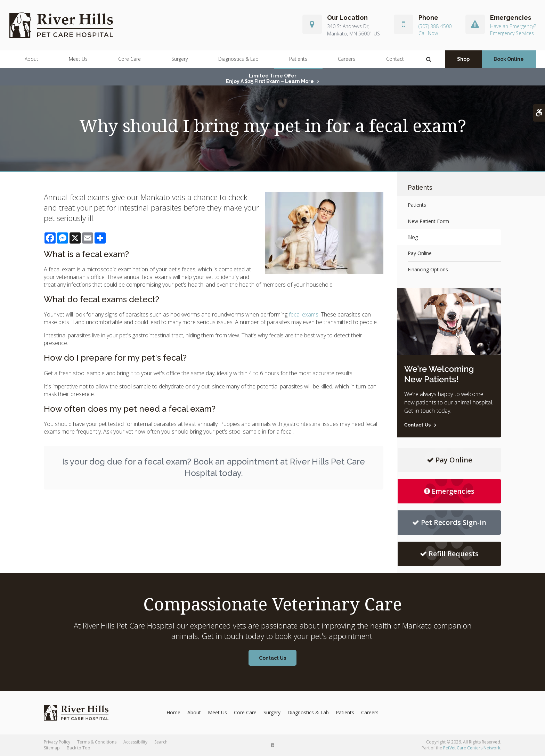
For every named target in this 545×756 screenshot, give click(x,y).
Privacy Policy (57, 742)
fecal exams (304, 314)
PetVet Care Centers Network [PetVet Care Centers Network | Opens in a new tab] (472, 748)
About (31, 59)
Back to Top (79, 748)
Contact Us (272, 658)
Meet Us (78, 59)
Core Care (129, 59)
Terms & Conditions (97, 742)
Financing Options (428, 269)
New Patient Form (428, 221)
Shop (463, 59)
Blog (413, 237)
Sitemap (52, 748)
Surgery (180, 59)
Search (161, 742)
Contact (395, 59)
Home (173, 712)
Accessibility (135, 742)
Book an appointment (236, 462)
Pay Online (420, 253)
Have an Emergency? (513, 27)
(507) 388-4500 (435, 27)
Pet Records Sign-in (449, 522)
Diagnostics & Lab (238, 59)
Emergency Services (512, 34)
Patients (298, 59)
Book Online (509, 59)
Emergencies (449, 491)
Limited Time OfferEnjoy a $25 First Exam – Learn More (270, 79)
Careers (347, 59)
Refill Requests (449, 554)
